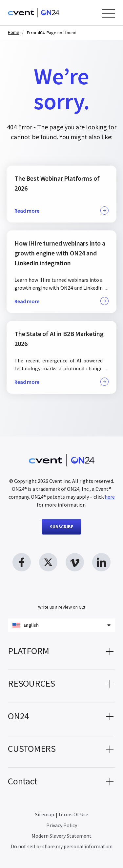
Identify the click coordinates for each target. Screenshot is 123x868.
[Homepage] (34, 13)
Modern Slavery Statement (61, 836)
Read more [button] (61, 210)
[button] (61, 653)
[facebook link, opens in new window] (22, 562)
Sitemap (45, 814)
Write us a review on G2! (61, 607)
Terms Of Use (73, 814)
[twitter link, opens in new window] (48, 562)
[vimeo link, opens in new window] (75, 562)
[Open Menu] (109, 13)
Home (14, 32)
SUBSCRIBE (61, 527)
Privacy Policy (62, 825)
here (110, 497)
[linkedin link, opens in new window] (101, 562)
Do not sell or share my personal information (62, 846)
